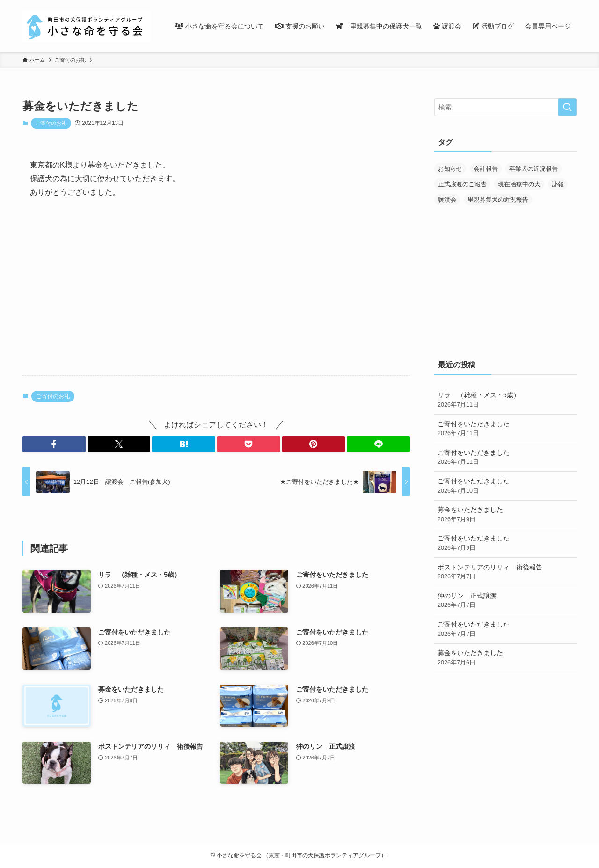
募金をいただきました (505, 515)
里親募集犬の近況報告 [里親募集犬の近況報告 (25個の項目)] (498, 200)
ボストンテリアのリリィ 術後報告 (505, 572)
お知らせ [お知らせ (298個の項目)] (450, 169)
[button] (54, 444)
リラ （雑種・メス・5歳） (505, 400)
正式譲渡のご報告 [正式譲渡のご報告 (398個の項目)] (462, 184)
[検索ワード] (505, 107)
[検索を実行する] (567, 107)
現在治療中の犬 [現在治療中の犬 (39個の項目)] (519, 184)
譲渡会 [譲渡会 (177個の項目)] (447, 200)
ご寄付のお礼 (51, 123)
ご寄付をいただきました (505, 429)
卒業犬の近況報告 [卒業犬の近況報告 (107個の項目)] (533, 169)
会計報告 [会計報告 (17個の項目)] (486, 169)
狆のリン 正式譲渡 (505, 601)
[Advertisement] (216, 295)
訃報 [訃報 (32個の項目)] (558, 184)
